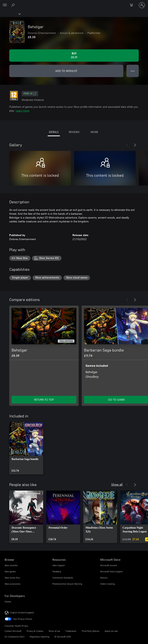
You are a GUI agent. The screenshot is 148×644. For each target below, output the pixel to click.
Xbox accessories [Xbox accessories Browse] (13, 584)
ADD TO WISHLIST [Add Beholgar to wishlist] (66, 71)
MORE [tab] (94, 132)
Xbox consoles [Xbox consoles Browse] (11, 565)
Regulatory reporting (39, 637)
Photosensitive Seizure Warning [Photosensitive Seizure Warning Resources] (67, 584)
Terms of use (54, 631)
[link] (26, 448)
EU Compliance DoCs (15, 637)
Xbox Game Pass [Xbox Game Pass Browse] (12, 578)
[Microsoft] (74, 3)
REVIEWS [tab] (74, 132)
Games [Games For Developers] (8, 602)
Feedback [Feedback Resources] (57, 571)
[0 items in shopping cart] (133, 5)
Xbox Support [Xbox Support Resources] (59, 565)
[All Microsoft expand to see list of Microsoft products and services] (5, 5)
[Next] (135, 145)
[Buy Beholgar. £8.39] (74, 55)
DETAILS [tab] (54, 132)
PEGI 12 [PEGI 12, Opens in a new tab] (30, 94)
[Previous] (127, 145)
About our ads (111, 631)
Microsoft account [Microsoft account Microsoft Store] (109, 565)
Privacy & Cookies (35, 631)
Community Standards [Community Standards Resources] (63, 578)
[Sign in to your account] (142, 5)
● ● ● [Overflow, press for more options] (133, 71)
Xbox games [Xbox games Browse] (10, 571)
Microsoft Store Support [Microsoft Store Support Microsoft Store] (111, 571)
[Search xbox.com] (13, 5)
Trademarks (71, 631)
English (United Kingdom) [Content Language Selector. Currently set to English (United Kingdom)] (22, 612)
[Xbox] (10, 14)
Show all (117, 484)
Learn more (23, 111)
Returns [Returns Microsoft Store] (104, 578)
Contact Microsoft (13, 631)
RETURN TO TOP (44, 400)
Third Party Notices (90, 631)
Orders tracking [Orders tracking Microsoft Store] (107, 584)
